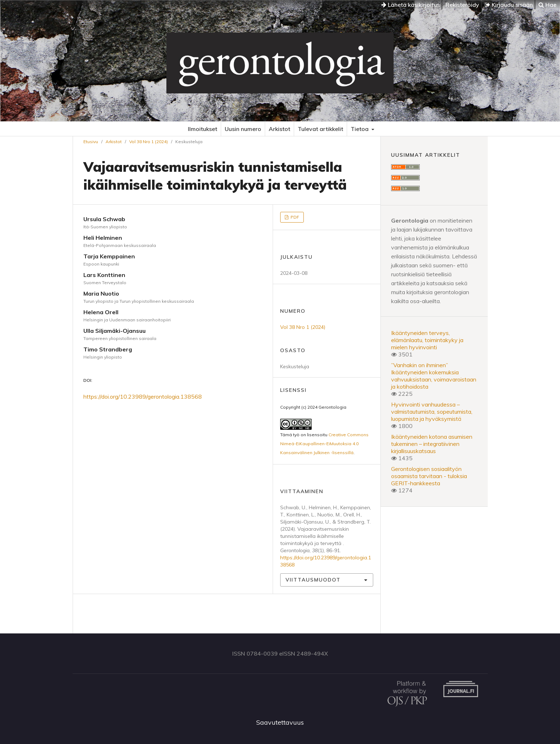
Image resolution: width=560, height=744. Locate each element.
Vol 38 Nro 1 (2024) (148, 142)
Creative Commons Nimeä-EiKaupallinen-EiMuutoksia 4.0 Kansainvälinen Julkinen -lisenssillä (324, 444)
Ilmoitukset (203, 129)
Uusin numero (243, 129)
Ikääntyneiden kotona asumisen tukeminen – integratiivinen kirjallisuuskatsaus (432, 444)
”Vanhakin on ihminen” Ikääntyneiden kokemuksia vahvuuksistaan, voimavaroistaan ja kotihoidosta (434, 376)
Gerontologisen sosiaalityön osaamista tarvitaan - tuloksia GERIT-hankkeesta (429, 476)
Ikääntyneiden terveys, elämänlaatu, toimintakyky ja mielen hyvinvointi (427, 340)
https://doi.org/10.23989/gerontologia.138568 (143, 397)
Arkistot (279, 129)
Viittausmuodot (313, 580)
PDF (294, 217)
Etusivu (91, 142)
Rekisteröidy (462, 5)
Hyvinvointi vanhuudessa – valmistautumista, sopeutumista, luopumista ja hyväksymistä (432, 412)
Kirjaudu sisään (509, 5)
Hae (547, 5)
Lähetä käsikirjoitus (411, 5)
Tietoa (360, 129)
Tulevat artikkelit (320, 129)
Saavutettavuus (280, 722)
